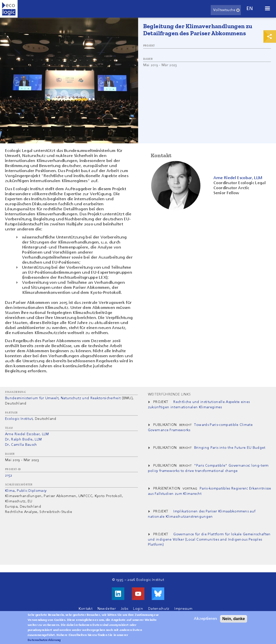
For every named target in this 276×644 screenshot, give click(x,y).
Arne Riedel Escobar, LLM (27, 434)
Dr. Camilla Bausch (21, 445)
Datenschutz (159, 609)
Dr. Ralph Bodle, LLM (23, 439)
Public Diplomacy (32, 491)
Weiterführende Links (169, 394)
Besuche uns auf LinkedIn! (118, 594)
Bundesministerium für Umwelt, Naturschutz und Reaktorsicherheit (63, 398)
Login (138, 609)
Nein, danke (234, 621)
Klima (10, 491)
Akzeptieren (205, 621)
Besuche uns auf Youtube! (138, 594)
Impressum (183, 609)
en (250, 9)
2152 (9, 475)
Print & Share (270, 36)
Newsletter (107, 609)
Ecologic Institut (19, 419)
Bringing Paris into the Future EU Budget (230, 448)
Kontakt (86, 609)
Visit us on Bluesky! (158, 594)
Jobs (124, 609)
